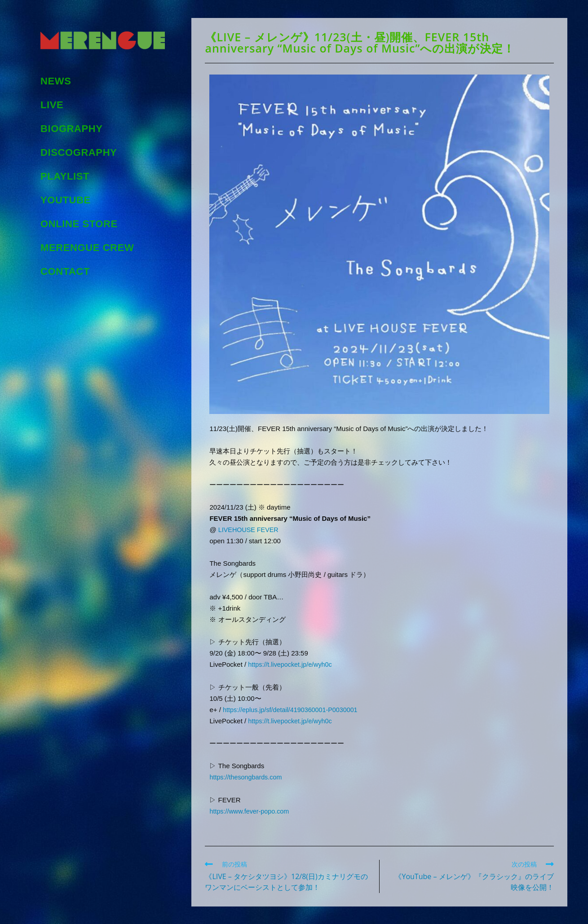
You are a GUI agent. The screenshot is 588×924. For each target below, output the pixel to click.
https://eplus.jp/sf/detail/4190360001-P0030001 (293, 709)
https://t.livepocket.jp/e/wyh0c (292, 664)
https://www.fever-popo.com (251, 810)
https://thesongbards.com (247, 777)
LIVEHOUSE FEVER (250, 530)
